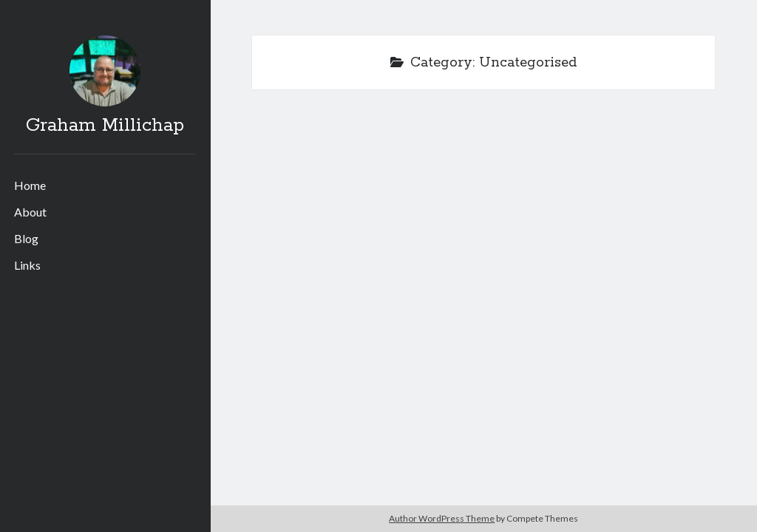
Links (27, 265)
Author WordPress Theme (442, 518)
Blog (26, 238)
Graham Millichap (105, 126)
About (30, 212)
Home (30, 185)
